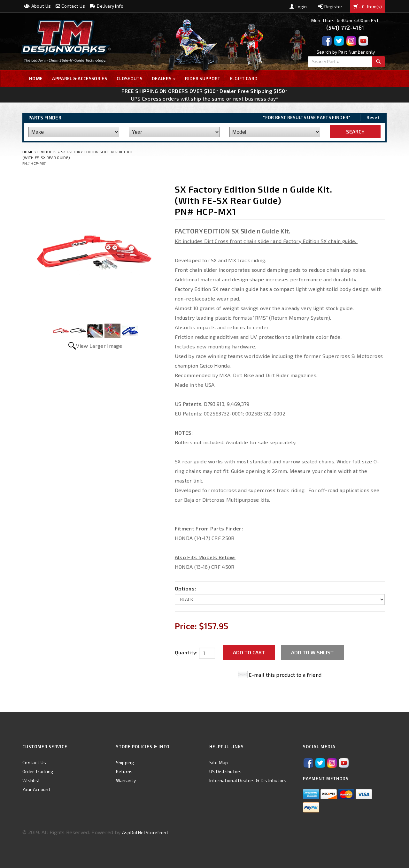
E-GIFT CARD (244, 78)
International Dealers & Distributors (248, 780)
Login (298, 7)
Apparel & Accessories (80, 78)
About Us (37, 6)
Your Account (36, 789)
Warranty (126, 780)
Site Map (219, 762)
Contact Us (70, 6)
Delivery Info (107, 6)
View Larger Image (99, 346)
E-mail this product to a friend (285, 675)
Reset (373, 117)
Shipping (125, 762)
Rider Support (203, 78)
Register (330, 7)
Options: (185, 588)
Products (47, 152)
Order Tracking (38, 771)
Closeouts (129, 78)
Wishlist (31, 780)
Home (36, 78)
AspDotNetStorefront (145, 832)
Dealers (164, 78)
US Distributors (226, 771)
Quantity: (186, 652)
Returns (124, 771)
